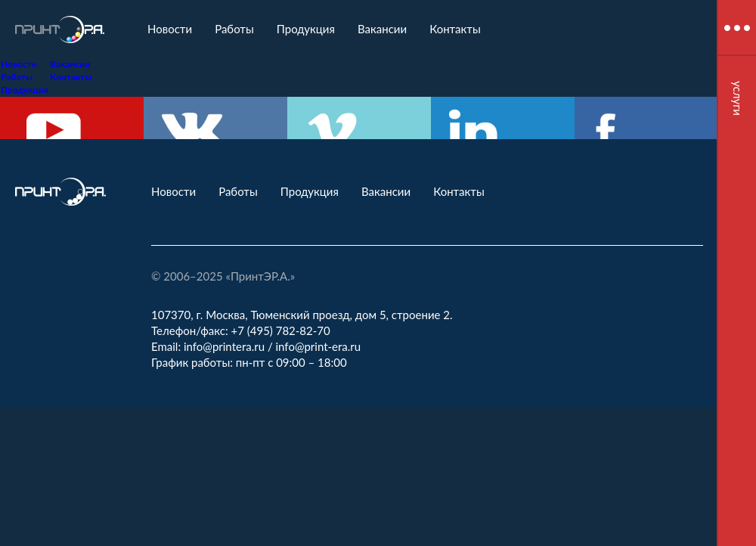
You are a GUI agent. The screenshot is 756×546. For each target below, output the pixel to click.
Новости (170, 29)
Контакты (455, 29)
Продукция (306, 29)
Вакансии (382, 29)
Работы (234, 29)
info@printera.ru (224, 346)
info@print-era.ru (319, 346)
